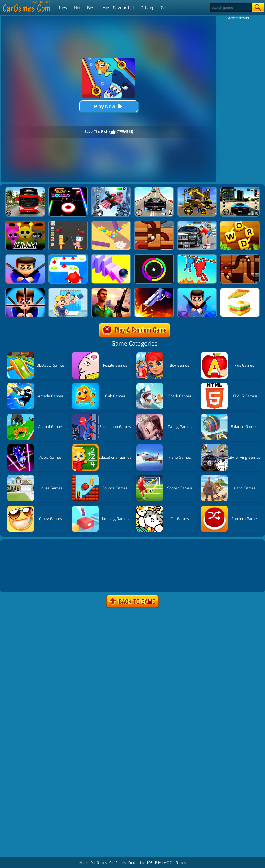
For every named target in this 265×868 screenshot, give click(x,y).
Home (84, 863)
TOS (149, 863)
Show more (19, 582)
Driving (147, 8)
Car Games (178, 863)
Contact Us (136, 863)
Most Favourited (118, 8)
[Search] (231, 8)
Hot (77, 8)
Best (92, 8)
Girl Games (118, 863)
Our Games (99, 863)
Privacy (160, 863)
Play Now (109, 106)
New (63, 8)
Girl (164, 8)
